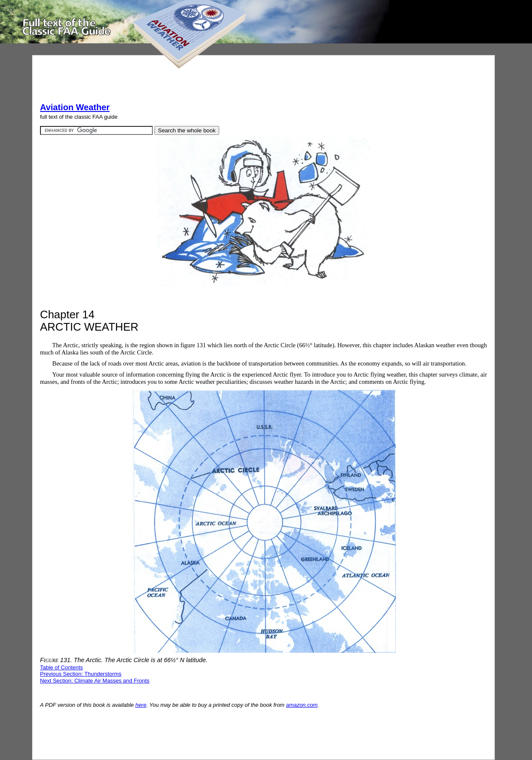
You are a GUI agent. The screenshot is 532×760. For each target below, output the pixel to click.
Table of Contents (61, 667)
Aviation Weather (75, 107)
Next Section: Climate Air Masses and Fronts (95, 681)
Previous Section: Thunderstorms (81, 674)
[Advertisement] (195, 82)
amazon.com (302, 705)
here (141, 705)
